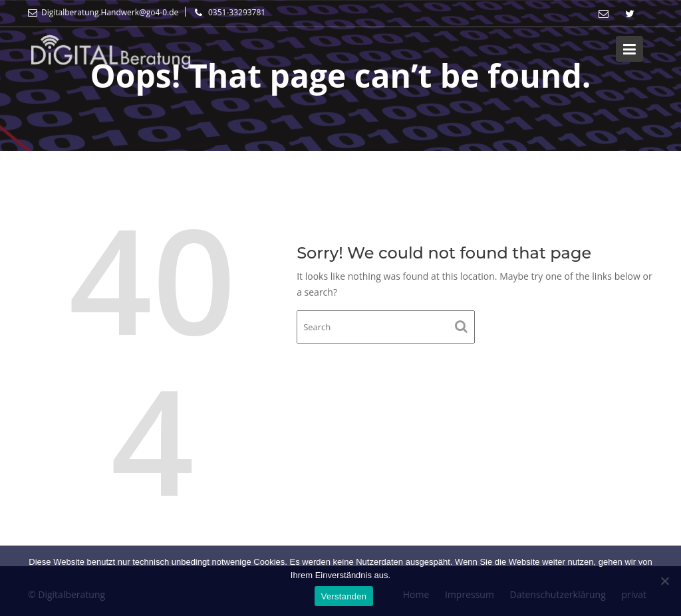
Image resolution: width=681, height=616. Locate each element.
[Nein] (664, 581)
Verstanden (344, 596)
